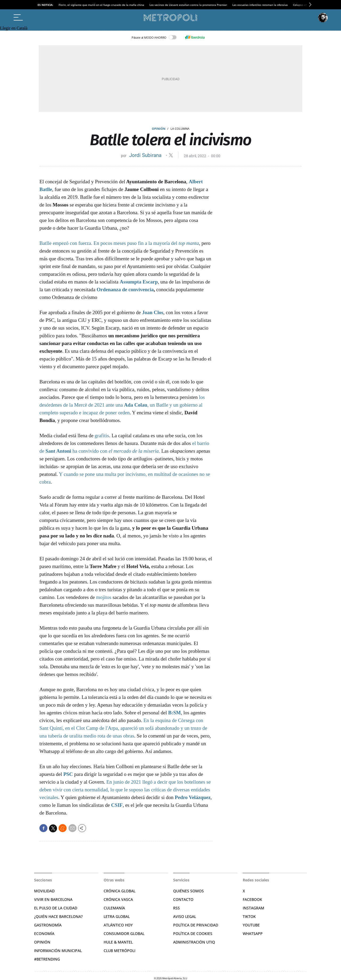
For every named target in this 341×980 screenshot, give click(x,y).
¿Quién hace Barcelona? (58, 916)
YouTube (251, 925)
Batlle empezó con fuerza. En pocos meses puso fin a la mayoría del (119, 243)
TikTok (249, 916)
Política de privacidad (196, 925)
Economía (44, 934)
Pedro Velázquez (193, 797)
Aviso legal (185, 916)
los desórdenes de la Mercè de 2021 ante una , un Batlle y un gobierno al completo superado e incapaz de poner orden (122, 405)
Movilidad (44, 891)
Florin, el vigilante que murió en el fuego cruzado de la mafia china (101, 5)
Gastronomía (48, 925)
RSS (176, 908)
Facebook (252, 899)
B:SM (174, 713)
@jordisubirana (171, 155)
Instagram (253, 908)
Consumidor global (124, 934)
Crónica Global (119, 891)
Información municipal (58, 951)
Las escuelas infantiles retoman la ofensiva (260, 5)
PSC (68, 774)
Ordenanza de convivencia (125, 289)
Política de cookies (193, 934)
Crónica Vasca (118, 899)
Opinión (159, 129)
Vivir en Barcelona (53, 899)
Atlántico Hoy (118, 925)
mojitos (104, 597)
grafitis (102, 436)
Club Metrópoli (119, 951)
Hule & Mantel (118, 942)
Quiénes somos (188, 891)
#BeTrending (47, 959)
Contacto (183, 899)
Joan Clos (153, 312)
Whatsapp (253, 934)
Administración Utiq (194, 942)
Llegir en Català (14, 28)
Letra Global (117, 916)
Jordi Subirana (146, 155)
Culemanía (114, 908)
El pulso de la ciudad (56, 908)
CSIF (117, 805)
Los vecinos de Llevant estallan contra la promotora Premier (188, 5)
